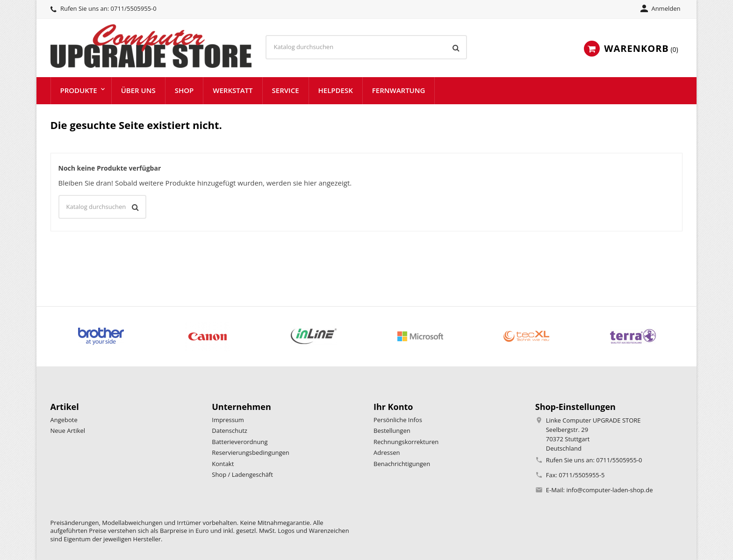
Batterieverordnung (240, 442)
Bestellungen (392, 431)
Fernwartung (399, 90)
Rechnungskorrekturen (406, 442)
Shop (184, 90)
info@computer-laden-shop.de (609, 490)
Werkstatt (233, 90)
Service (286, 90)
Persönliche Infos (398, 420)
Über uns (138, 90)
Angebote (64, 420)
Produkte (79, 90)
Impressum (228, 420)
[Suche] (366, 47)
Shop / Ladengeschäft (242, 474)
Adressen (387, 452)
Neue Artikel (68, 431)
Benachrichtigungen (402, 464)
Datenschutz (230, 431)
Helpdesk (336, 90)
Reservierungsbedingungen (251, 452)
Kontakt (223, 464)
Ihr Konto (393, 407)
